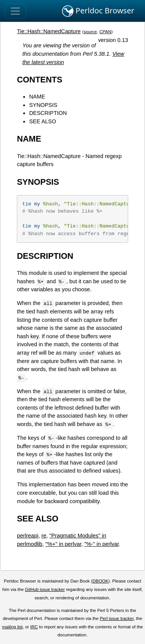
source (90, 32)
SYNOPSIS (43, 105)
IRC (34, 627)
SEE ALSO (42, 121)
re (44, 536)
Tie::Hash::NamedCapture (49, 31)
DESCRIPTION (48, 113)
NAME (37, 97)
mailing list (12, 627)
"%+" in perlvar (64, 544)
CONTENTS (40, 80)
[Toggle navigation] (15, 11)
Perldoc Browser (98, 11)
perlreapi (28, 536)
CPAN (105, 32)
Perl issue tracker (117, 618)
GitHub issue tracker (45, 589)
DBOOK (101, 581)
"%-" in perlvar (101, 544)
